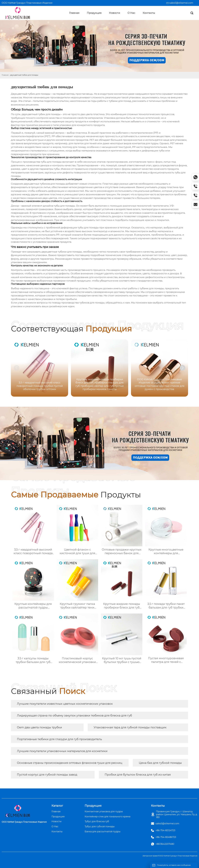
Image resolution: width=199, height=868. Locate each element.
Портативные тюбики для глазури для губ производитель (59, 739)
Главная (5, 75)
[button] (182, 368)
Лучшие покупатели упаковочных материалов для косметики (62, 751)
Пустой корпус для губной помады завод (47, 775)
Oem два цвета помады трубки (39, 727)
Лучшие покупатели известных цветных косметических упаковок (65, 704)
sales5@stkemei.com (181, 3)
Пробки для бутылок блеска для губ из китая (138, 775)
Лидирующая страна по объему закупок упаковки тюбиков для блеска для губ (74, 715)
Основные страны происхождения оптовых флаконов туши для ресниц (70, 763)
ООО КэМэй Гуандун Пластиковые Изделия (27, 3)
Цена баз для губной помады (160, 763)
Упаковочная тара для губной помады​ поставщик (130, 727)
